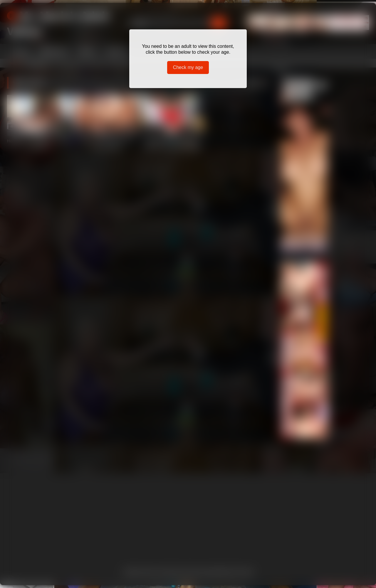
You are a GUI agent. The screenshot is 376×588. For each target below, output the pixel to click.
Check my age (188, 67)
